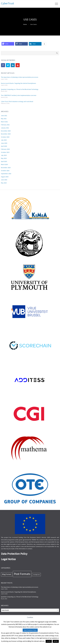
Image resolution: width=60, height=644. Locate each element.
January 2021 (5, 128)
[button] (8, 44)
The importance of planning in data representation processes (20, 77)
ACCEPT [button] (49, 641)
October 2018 (5, 171)
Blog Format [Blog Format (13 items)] (7, 574)
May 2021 (4, 119)
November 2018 (6, 168)
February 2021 (5, 125)
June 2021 (4, 116)
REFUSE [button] (56, 641)
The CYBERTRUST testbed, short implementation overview (19, 95)
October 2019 (5, 152)
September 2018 (6, 174)
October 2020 (5, 137)
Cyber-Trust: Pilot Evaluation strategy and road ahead (17, 101)
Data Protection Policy (30, 630)
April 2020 (4, 146)
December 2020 (6, 131)
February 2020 (5, 149)
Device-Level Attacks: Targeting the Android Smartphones (19, 83)
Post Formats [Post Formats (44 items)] (22, 574)
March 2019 (4, 164)
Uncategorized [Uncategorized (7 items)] (36, 575)
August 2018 (5, 177)
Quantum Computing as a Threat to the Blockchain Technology (20, 89)
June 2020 (4, 143)
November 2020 (6, 134)
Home (25, 24)
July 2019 (4, 155)
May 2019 (4, 158)
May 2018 (4, 183)
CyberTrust (7, 3)
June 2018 (4, 180)
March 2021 (4, 122)
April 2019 (4, 161)
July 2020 (4, 140)
